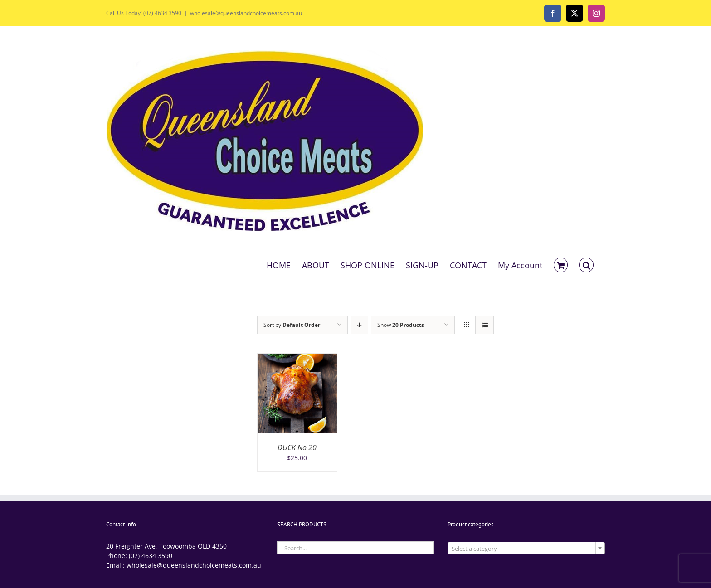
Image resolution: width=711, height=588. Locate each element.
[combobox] (526, 548)
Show (401, 325)
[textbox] (526, 549)
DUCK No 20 (297, 447)
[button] (586, 264)
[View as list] (485, 325)
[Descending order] (359, 325)
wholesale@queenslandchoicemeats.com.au (246, 13)
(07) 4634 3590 (151, 556)
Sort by (292, 325)
